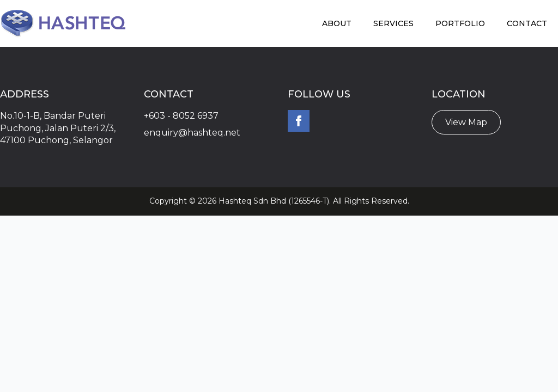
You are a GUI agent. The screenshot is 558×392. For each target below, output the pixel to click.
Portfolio (460, 23)
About (337, 23)
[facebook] (299, 121)
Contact (527, 23)
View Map (466, 122)
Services (393, 23)
